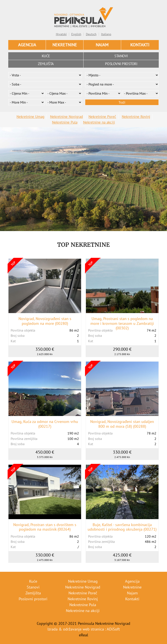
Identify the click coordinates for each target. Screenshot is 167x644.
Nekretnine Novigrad (66, 117)
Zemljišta (46, 64)
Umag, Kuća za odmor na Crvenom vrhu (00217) (45, 424)
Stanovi (121, 56)
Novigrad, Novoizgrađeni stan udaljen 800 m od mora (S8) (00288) (122, 424)
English (76, 34)
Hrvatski (61, 34)
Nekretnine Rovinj (136, 117)
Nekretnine (65, 45)
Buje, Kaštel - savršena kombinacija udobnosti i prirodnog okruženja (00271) (122, 527)
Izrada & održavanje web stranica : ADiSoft (84, 629)
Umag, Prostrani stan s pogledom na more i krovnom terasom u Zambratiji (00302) (122, 323)
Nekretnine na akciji (99, 122)
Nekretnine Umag (30, 117)
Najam (102, 45)
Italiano (106, 34)
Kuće (46, 56)
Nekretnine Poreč (102, 117)
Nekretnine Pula (65, 122)
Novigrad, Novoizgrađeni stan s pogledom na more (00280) (45, 321)
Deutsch (91, 34)
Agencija (27, 45)
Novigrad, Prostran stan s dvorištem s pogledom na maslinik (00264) (45, 527)
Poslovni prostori (121, 64)
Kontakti (140, 45)
